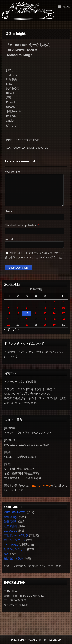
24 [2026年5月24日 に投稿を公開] (63, 319)
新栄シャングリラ (15, 549)
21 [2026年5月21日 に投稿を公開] (36, 319)
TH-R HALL (11, 545)
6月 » (16, 330)
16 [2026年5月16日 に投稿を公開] (54, 313)
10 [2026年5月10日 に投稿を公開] (63, 308)
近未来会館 (11, 526)
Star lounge (11, 517)
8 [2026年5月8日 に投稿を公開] (45, 308)
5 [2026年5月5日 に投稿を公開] (18, 308)
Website (10, 239)
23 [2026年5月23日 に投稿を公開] (54, 319)
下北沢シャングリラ (16, 535)
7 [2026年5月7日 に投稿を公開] (36, 308)
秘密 (7, 554)
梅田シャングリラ (15, 540)
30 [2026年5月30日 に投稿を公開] (54, 325)
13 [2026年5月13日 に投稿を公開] (27, 313)
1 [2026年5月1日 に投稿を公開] (45, 302)
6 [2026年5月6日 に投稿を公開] (27, 308)
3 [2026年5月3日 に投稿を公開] (63, 302)
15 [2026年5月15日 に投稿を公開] (45, 313)
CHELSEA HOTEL (15, 512)
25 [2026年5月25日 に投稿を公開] (9, 325)
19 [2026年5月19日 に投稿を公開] (18, 319)
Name (8, 211)
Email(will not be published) (21, 225)
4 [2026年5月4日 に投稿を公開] (9, 308)
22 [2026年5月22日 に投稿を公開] (45, 319)
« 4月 (7, 330)
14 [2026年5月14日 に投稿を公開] (36, 313)
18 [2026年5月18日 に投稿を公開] (9, 319)
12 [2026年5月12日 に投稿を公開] (18, 313)
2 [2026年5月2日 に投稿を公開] (54, 302)
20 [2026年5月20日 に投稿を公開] (27, 319)
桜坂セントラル (13, 558)
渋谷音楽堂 (11, 522)
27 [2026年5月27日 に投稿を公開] (27, 325)
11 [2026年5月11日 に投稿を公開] (9, 313)
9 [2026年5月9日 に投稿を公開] (54, 308)
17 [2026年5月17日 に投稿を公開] (63, 313)
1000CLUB (11, 531)
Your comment (13, 172)
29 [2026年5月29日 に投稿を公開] (45, 325)
